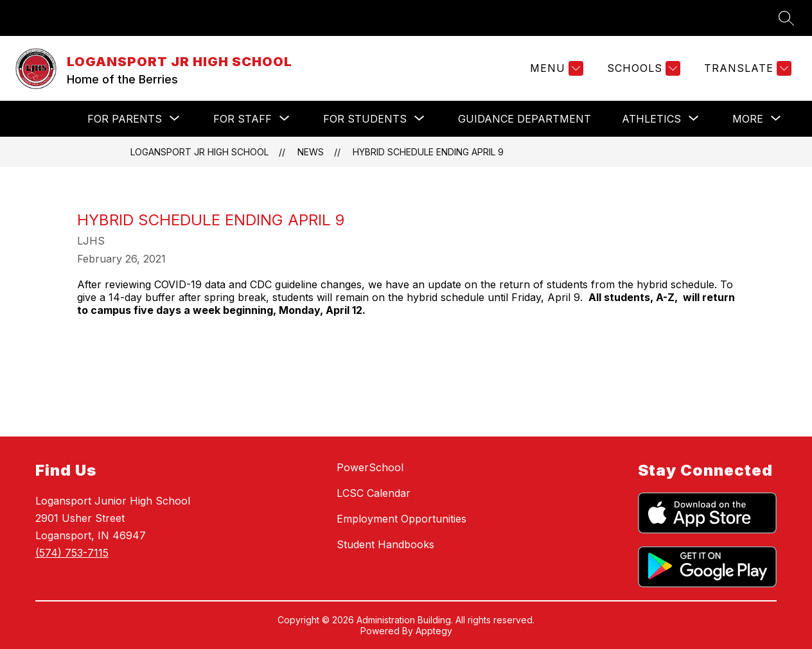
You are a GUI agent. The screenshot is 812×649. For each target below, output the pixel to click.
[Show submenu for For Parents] (125, 119)
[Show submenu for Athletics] (651, 119)
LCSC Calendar (374, 493)
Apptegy (434, 631)
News (311, 152)
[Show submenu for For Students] (365, 119)
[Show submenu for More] (748, 119)
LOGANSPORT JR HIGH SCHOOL (199, 152)
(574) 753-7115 (72, 553)
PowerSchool (370, 467)
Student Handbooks (385, 544)
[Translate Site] (746, 68)
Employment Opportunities (402, 519)
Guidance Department (525, 119)
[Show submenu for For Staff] (243, 119)
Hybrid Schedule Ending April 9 (428, 152)
